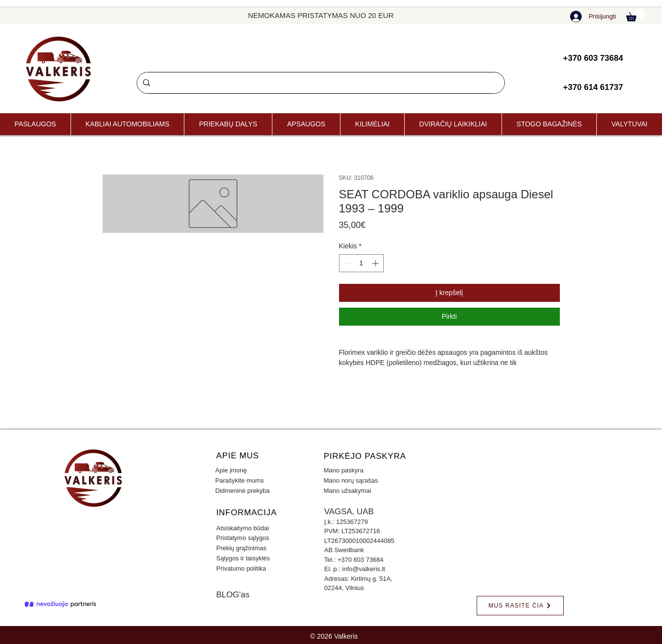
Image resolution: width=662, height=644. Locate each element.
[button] (635, 15)
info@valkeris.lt (363, 569)
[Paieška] (320, 83)
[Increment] (376, 263)
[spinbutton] (361, 263)
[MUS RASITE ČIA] (520, 606)
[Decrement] (347, 263)
